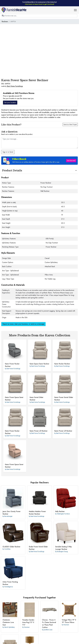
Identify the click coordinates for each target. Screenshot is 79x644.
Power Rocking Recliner (10, 583)
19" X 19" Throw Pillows (69, 621)
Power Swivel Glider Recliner (64, 399)
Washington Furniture (63, 514)
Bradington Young (62, 551)
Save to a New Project (70, 124)
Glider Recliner (11, 547)
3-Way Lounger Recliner (63, 548)
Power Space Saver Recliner (14, 399)
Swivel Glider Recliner (36, 399)
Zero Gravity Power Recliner (12, 513)
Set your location (10, 102)
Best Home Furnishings (15, 86)
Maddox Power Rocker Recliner (37, 513)
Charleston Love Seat (8, 622)
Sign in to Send (8, 152)
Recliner (60, 511)
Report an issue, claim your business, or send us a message (23, 324)
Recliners (5, 22)
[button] (76, 10)
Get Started (71, 161)
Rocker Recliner (62, 364)
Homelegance (9, 587)
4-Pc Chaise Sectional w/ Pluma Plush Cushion (49, 624)
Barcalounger (8, 516)
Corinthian (7, 549)
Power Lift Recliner (39, 431)
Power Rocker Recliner (12, 365)
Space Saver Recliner (39, 364)
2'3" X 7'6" (28, 622)
